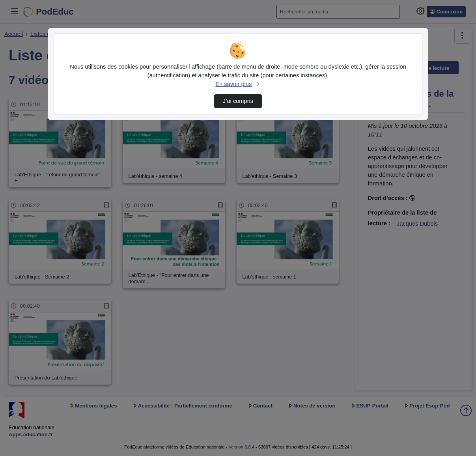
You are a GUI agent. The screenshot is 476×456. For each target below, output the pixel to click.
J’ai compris (238, 101)
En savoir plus (238, 84)
